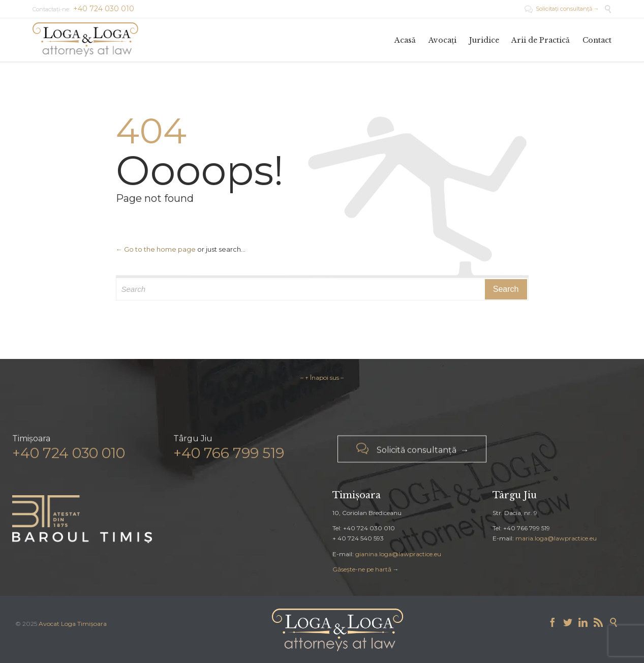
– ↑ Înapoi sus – (322, 378)
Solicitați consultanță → (562, 9)
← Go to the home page (156, 249)
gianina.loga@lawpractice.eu (398, 554)
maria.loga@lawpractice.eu (556, 538)
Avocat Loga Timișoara (73, 624)
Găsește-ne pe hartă (362, 569)
